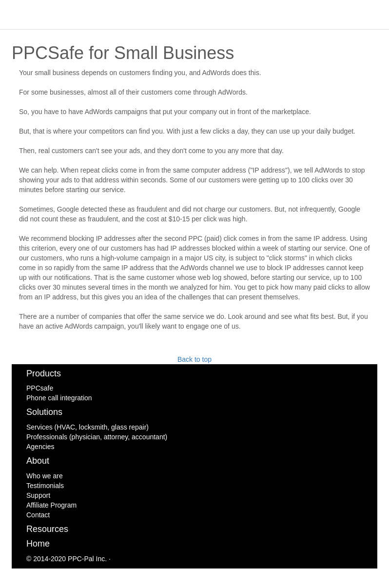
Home (38, 544)
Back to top (194, 359)
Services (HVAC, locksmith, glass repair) (88, 427)
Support (38, 495)
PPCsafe (40, 388)
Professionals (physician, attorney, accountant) (97, 437)
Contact (38, 515)
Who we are (45, 476)
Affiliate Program (51, 505)
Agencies (40, 447)
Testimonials (45, 486)
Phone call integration (59, 398)
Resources (47, 529)
